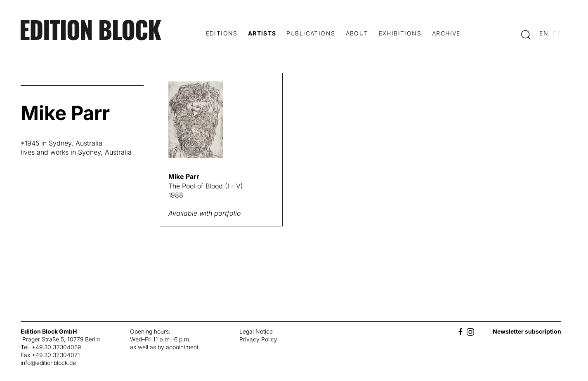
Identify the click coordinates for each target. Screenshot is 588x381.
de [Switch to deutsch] (557, 33)
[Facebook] (460, 331)
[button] (526, 34)
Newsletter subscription (527, 331)
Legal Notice (256, 331)
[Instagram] (470, 331)
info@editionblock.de (48, 363)
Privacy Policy (258, 339)
